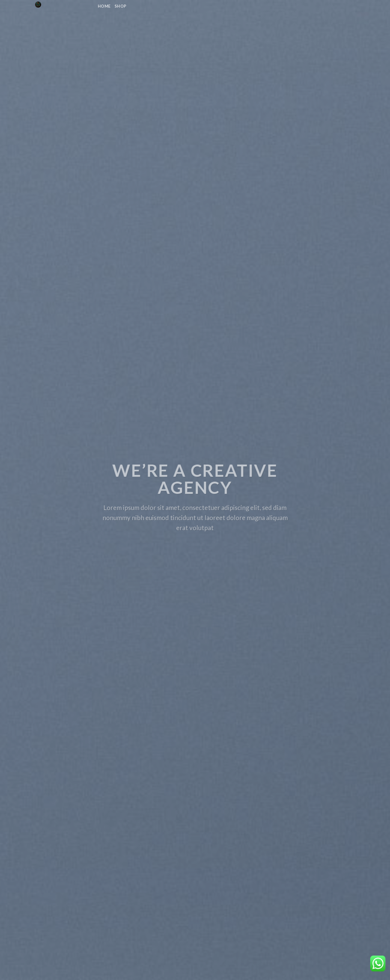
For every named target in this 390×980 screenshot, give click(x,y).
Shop (120, 6)
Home (104, 6)
